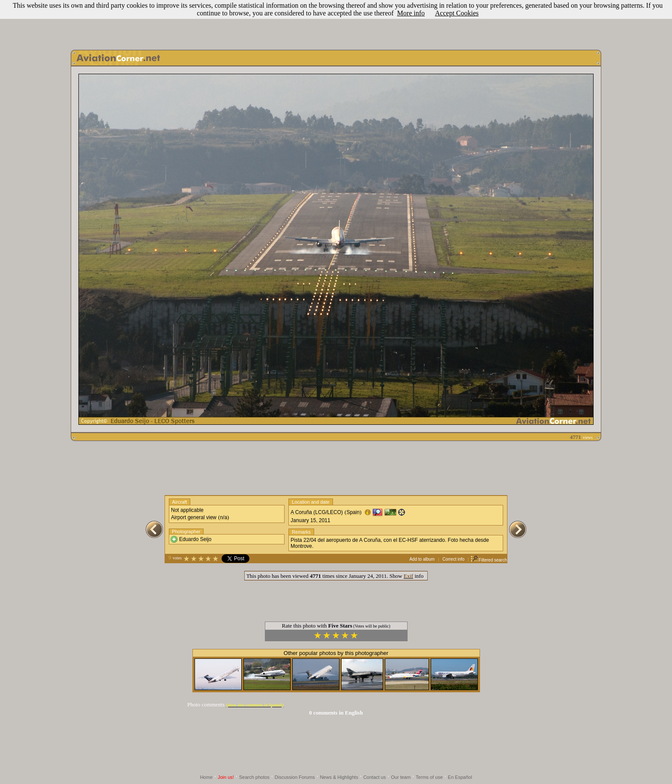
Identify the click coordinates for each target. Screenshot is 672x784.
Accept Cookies (457, 13)
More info (411, 13)
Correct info (453, 559)
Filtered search (489, 560)
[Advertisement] (336, 23)
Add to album (422, 559)
